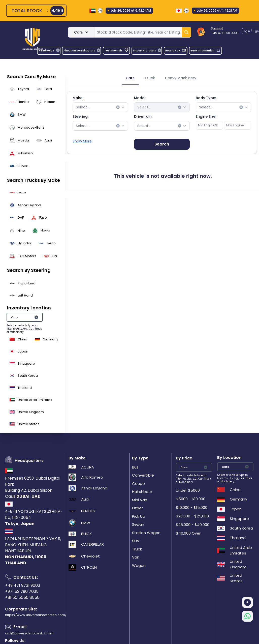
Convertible (143, 475)
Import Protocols (147, 50)
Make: (78, 98)
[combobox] (100, 107)
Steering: (80, 116)
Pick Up (139, 516)
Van (136, 557)
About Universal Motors (82, 50)
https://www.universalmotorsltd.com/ (36, 615)
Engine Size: (206, 116)
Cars (81, 32)
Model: (140, 98)
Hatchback (142, 492)
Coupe (138, 484)
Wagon (139, 565)
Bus (135, 467)
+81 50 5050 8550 (22, 597)
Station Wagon (146, 533)
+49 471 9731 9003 (23, 585)
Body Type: (206, 98)
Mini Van (140, 500)
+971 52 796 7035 (22, 591)
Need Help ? (49, 50)
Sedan (138, 524)
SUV (136, 541)
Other (137, 508)
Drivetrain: (143, 116)
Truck (137, 549)
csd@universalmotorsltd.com (29, 633)
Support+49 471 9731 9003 (225, 31)
